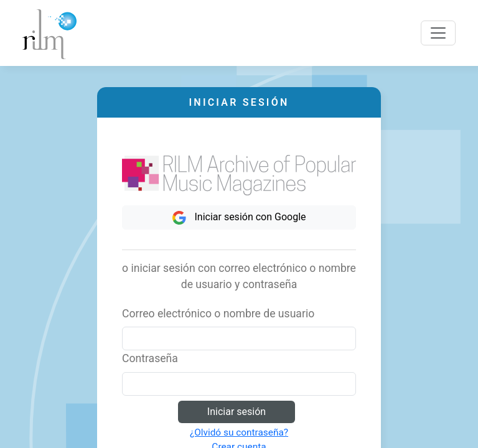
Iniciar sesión (237, 412)
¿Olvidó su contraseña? (239, 432)
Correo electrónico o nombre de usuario (218, 314)
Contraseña (150, 358)
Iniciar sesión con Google (239, 218)
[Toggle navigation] (438, 33)
